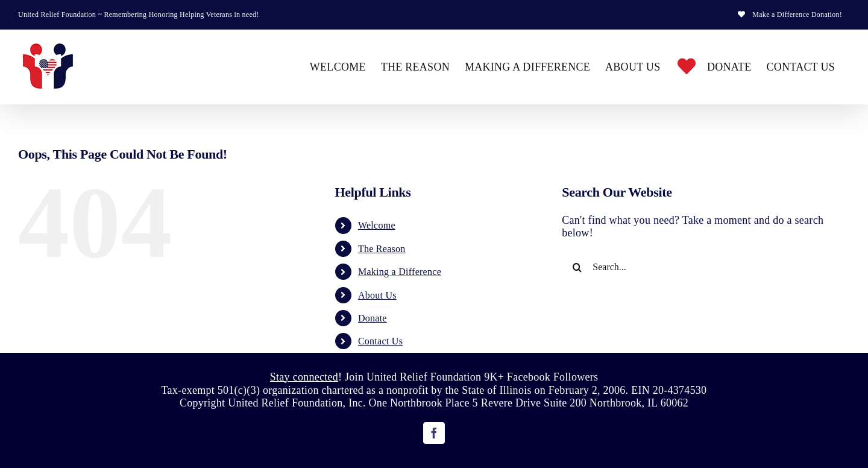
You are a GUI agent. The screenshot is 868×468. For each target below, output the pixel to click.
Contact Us (380, 341)
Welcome (377, 225)
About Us (377, 295)
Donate (373, 318)
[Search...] (694, 267)
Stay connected (304, 377)
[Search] (577, 267)
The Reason (382, 249)
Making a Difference (400, 272)
